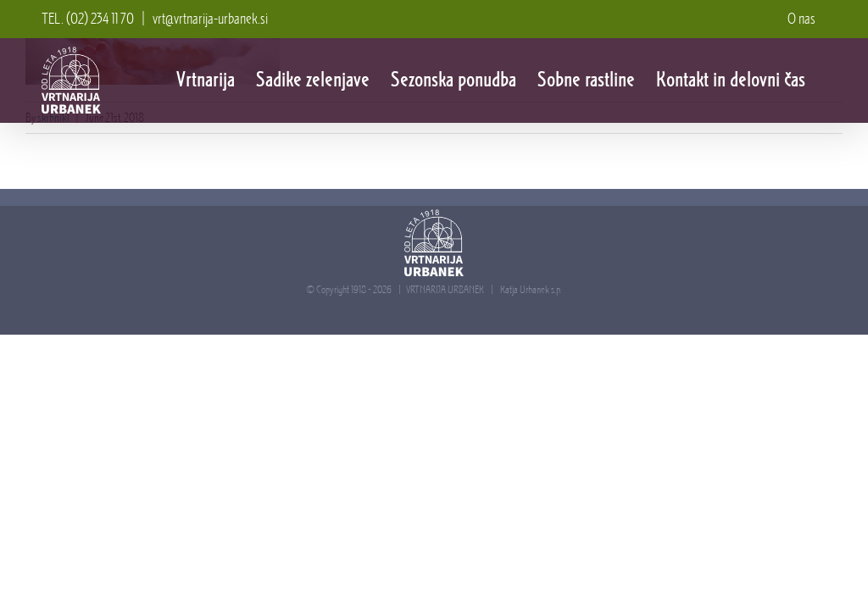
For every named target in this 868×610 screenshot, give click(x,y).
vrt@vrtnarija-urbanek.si (210, 19)
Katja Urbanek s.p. (531, 289)
